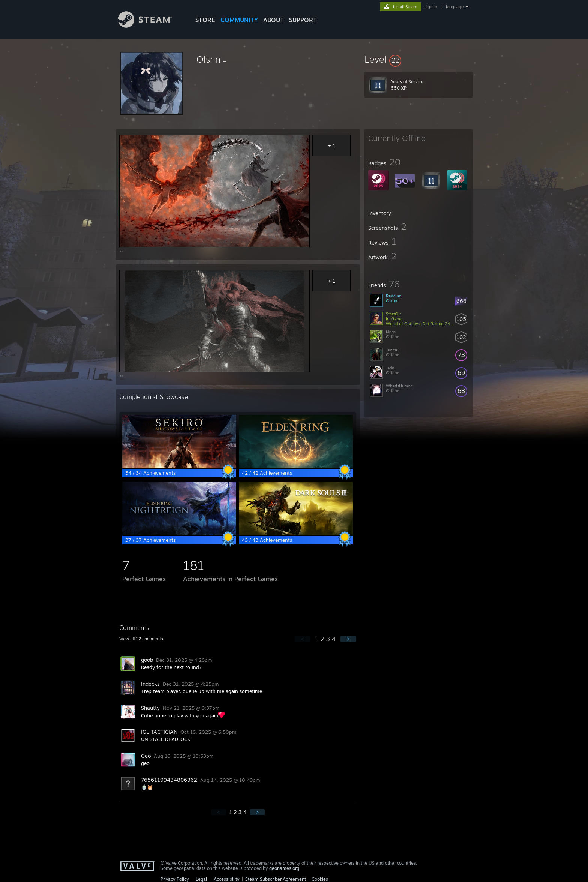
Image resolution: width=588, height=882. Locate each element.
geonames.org (284, 868)
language (455, 7)
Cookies (320, 879)
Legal (201, 879)
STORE (205, 20)
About (274, 20)
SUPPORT (303, 20)
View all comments (141, 639)
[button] (418, 59)
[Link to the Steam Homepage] (151, 26)
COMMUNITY (239, 20)
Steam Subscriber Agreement (276, 879)
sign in (431, 7)
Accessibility (227, 879)
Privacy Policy (175, 879)
